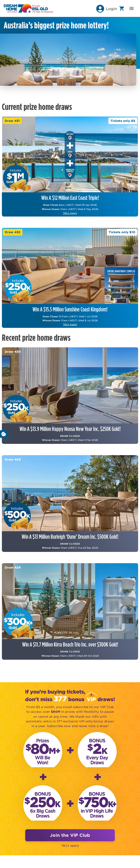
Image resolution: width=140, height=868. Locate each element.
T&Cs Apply (70, 213)
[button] (106, 8)
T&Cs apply (70, 845)
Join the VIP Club (70, 835)
